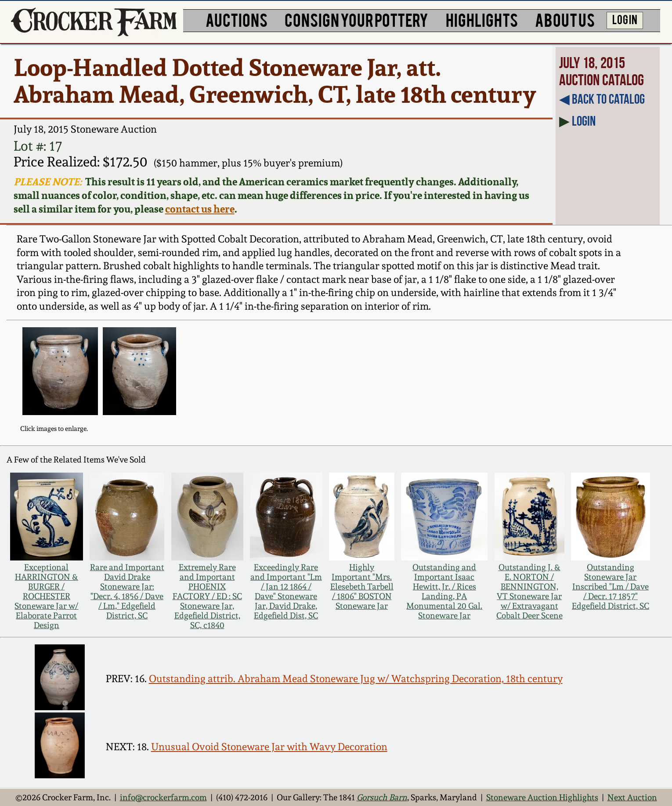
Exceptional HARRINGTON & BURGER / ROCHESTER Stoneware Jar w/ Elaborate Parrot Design (46, 596)
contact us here (200, 209)
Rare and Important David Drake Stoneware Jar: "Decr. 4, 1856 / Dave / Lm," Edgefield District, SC (127, 591)
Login (584, 121)
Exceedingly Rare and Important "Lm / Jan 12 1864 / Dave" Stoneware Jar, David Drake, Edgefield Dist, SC (286, 591)
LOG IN (625, 19)
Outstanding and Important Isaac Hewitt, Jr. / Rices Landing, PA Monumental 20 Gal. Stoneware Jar (444, 591)
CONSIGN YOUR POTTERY (356, 19)
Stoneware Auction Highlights (542, 797)
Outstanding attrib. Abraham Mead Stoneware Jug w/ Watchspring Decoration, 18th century (356, 678)
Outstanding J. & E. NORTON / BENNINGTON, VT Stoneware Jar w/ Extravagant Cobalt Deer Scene (529, 591)
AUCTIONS (237, 19)
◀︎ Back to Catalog (602, 99)
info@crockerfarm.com (163, 797)
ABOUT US (565, 19)
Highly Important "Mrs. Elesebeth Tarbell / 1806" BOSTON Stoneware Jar (362, 586)
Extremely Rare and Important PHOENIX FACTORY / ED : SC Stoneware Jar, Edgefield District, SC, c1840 (207, 596)
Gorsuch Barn (382, 797)
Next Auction (632, 797)
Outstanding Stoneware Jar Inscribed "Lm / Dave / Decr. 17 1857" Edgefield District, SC (611, 586)
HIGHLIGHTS (482, 19)
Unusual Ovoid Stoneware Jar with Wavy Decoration (269, 746)
